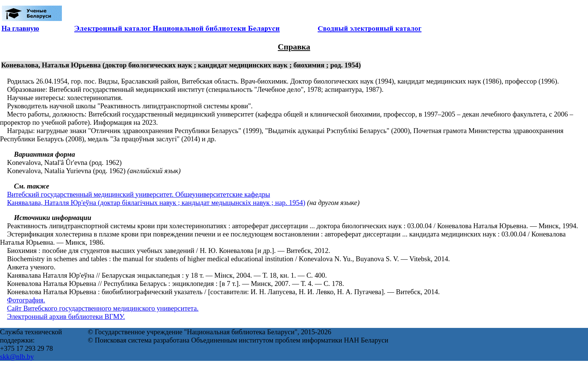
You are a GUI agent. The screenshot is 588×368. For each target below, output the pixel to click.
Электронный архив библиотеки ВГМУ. (66, 316)
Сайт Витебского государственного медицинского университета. (103, 308)
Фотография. (26, 300)
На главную (20, 28)
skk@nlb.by (17, 357)
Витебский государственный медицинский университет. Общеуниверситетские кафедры (139, 194)
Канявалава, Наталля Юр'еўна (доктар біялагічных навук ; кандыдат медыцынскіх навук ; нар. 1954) (156, 203)
